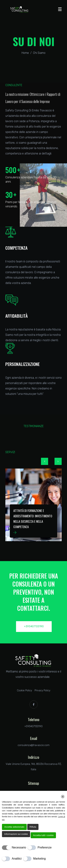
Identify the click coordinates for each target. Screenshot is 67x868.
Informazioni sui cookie (16, 834)
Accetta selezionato (14, 827)
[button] (45, 461)
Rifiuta (33, 827)
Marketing (39, 859)
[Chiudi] (63, 797)
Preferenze (45, 847)
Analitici (17, 859)
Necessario (19, 847)
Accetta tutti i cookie (43, 835)
